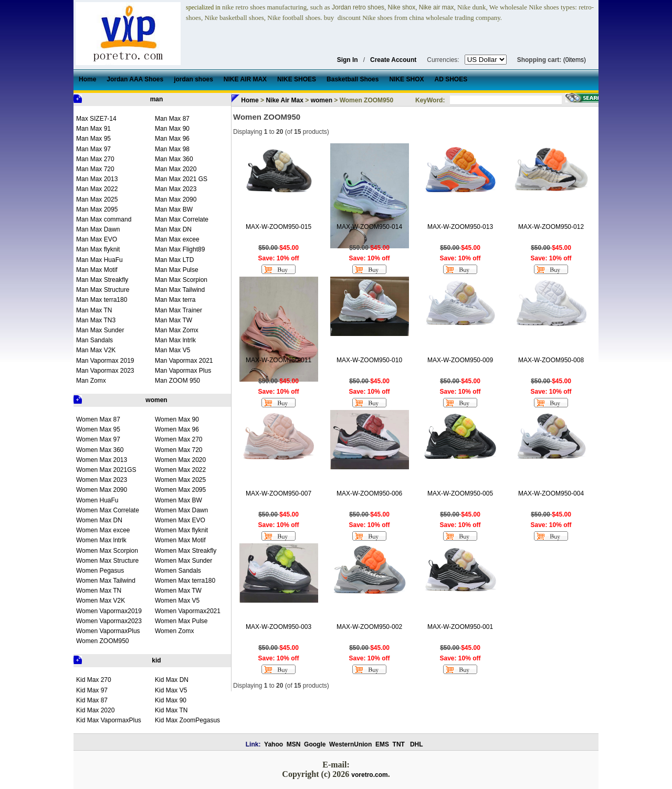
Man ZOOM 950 (177, 381)
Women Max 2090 (102, 490)
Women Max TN (99, 591)
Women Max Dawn (181, 510)
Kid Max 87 (92, 700)
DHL (417, 744)
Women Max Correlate (108, 510)
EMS (382, 744)
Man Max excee (177, 239)
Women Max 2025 (180, 480)
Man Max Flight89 (180, 249)
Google (315, 744)
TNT (399, 744)
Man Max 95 (93, 139)
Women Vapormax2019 (109, 611)
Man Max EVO (97, 239)
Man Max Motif (97, 270)
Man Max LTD (174, 260)
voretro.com (369, 775)
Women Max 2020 (180, 460)
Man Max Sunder (100, 330)
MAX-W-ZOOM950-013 (460, 227)
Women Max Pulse (181, 621)
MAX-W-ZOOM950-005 (460, 493)
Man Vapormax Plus (183, 371)
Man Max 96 (172, 139)
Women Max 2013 (102, 460)
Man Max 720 (95, 169)
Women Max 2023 (102, 480)
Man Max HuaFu (99, 260)
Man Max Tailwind (180, 290)
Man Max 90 (172, 129)
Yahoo (274, 744)
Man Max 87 (172, 119)
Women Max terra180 (185, 581)
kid (156, 660)
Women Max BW (178, 500)
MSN (294, 744)
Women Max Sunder (183, 561)
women (156, 400)
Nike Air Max (285, 100)
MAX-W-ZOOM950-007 (279, 493)
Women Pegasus (100, 571)
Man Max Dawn (98, 229)
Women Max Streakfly (186, 551)
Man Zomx (91, 381)
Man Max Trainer (178, 310)
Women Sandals (178, 571)
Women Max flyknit (181, 530)
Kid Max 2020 (95, 710)
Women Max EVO (180, 520)
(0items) (575, 60)
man (157, 99)
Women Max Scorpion (107, 551)
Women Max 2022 (180, 470)
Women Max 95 (98, 429)
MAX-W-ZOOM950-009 (460, 360)
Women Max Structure (107, 561)
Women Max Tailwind (106, 581)
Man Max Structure (103, 290)
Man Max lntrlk (175, 340)
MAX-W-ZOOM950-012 (551, 227)
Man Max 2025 (97, 199)
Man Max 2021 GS (181, 179)
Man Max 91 (93, 129)
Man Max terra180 (102, 300)
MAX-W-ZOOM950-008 (551, 360)
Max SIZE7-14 (96, 119)
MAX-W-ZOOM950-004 (551, 493)
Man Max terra (175, 300)
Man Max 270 (95, 159)
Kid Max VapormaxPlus (109, 720)
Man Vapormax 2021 (184, 361)
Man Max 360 (174, 159)
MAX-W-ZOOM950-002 (369, 627)
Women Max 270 (179, 439)
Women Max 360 (100, 450)
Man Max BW (174, 209)
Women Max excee (103, 530)
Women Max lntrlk (101, 540)
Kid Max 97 (92, 690)
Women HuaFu (97, 500)
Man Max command (104, 219)
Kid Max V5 (171, 690)
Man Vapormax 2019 (105, 361)
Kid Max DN (172, 680)
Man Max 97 (93, 149)
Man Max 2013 (97, 179)
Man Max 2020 (176, 169)
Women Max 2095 (180, 490)
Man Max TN (94, 310)
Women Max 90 (177, 419)
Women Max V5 (177, 601)
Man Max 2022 (97, 189)
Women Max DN (99, 520)
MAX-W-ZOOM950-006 (369, 493)
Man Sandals (94, 340)
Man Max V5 (172, 350)
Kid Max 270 (94, 680)
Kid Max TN (171, 710)
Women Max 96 (177, 429)
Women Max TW (178, 591)
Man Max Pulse (177, 270)
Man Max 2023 (176, 189)
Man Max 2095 (97, 209)
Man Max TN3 (96, 320)
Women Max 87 (98, 419)
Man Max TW (174, 320)
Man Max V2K (96, 350)
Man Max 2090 (176, 199)
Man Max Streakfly (102, 280)
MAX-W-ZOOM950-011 (279, 360)
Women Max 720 (179, 450)
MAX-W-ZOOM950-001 (460, 627)
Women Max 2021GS (106, 470)
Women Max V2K (101, 601)
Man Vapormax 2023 (105, 371)
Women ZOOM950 (102, 641)
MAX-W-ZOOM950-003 (279, 627)
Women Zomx (174, 631)
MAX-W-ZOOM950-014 (369, 227)
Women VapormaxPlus (108, 631)
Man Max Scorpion (181, 280)
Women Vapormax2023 (109, 621)
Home (250, 100)
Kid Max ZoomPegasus (187, 720)
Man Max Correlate (182, 219)
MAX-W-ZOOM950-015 (279, 227)
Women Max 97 (98, 439)
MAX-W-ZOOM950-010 (369, 360)
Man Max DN (173, 229)
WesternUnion (350, 744)
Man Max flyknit (98, 249)
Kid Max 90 (171, 700)
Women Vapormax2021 (188, 611)
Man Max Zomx (177, 330)
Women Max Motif (180, 540)
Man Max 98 (172, 149)
